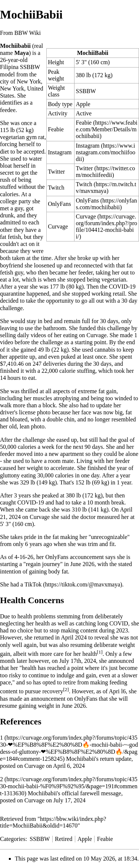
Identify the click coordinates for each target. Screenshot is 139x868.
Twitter (85, 168)
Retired (64, 839)
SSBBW (86, 91)
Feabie (56, 129)
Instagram (88, 146)
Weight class (56, 91)
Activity (57, 113)
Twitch (84, 184)
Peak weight (56, 75)
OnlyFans (59, 204)
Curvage (86, 216)
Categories (13, 839)
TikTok (33, 584)
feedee (8, 110)
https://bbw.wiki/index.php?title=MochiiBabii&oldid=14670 (53, 822)
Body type (60, 104)
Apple (83, 104)
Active (84, 113)
